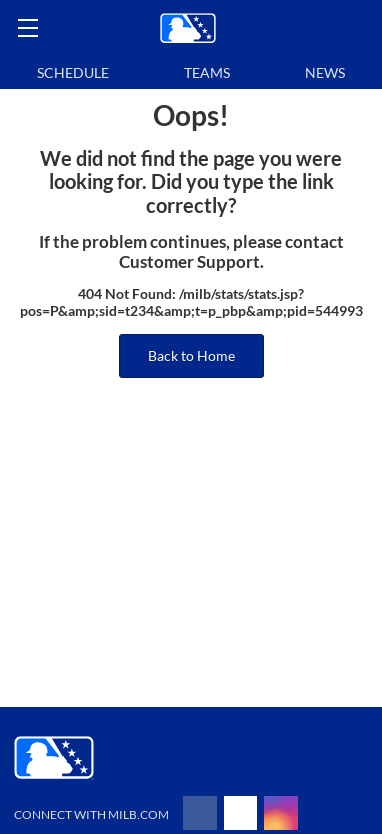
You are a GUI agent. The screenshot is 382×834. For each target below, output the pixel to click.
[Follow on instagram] (281, 813)
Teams (207, 72)
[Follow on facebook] (200, 813)
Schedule (73, 72)
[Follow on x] (241, 813)
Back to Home (191, 355)
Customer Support (189, 262)
